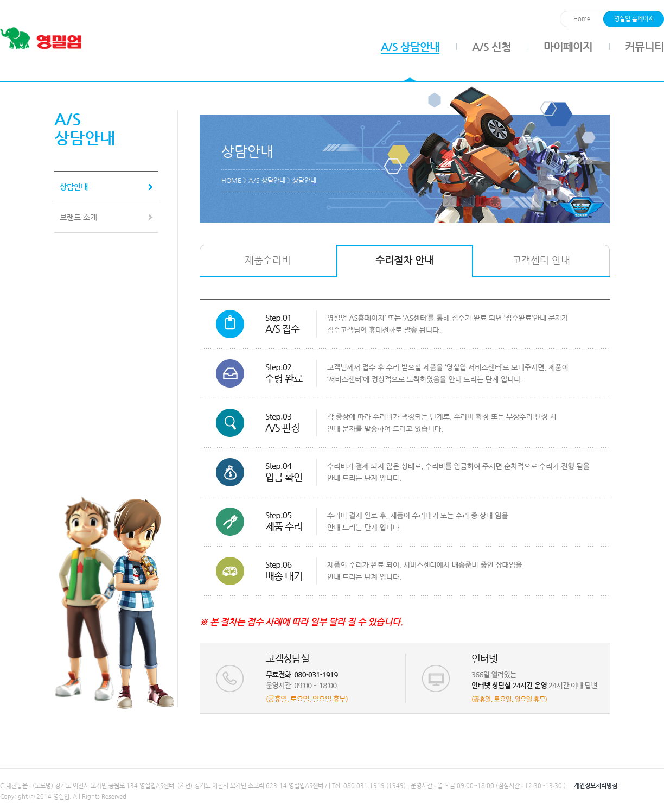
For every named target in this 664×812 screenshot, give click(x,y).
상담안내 (74, 187)
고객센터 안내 (541, 260)
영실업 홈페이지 (634, 19)
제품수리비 (268, 260)
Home (582, 19)
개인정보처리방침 (596, 786)
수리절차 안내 (404, 260)
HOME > (235, 180)
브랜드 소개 (78, 217)
